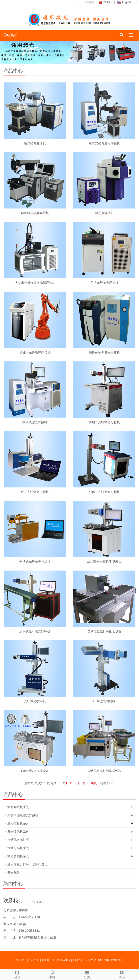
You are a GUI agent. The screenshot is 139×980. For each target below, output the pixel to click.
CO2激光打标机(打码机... (104, 562)
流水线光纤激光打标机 (35, 631)
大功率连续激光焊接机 (23, 815)
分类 (87, 974)
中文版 (105, 2)
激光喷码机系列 (18, 832)
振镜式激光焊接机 (35, 422)
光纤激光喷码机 (35, 701)
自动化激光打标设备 (35, 771)
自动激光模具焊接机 (35, 213)
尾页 (94, 783)
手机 (52, 974)
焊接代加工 (48, 960)
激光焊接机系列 (18, 807)
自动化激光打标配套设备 (104, 631)
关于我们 (21, 960)
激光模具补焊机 (35, 143)
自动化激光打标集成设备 (104, 771)
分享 (17, 974)
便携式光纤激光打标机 (35, 562)
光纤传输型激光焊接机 (104, 353)
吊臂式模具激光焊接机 (104, 143)
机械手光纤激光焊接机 (35, 353)
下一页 (81, 783)
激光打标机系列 (18, 823)
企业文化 (91, 960)
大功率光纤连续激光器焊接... (35, 283)
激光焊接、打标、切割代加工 (28, 864)
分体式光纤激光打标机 (104, 492)
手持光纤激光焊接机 (104, 283)
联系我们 (116, 960)
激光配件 (14, 873)
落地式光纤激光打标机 (104, 422)
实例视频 (103, 960)
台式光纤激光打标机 (35, 492)
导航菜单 (10, 35)
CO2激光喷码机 (104, 701)
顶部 (122, 974)
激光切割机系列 (18, 856)
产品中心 (34, 960)
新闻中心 (78, 960)
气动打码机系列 (18, 848)
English (124, 2)
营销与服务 (64, 960)
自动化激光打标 (18, 840)
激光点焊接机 (104, 213)
